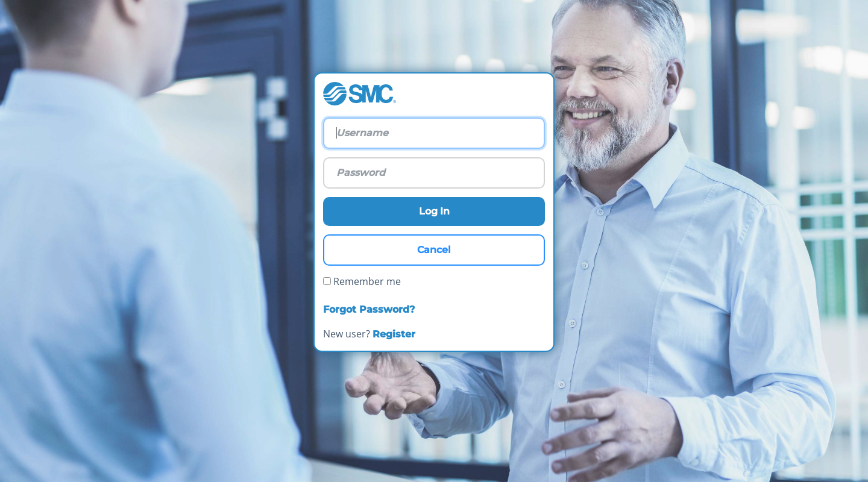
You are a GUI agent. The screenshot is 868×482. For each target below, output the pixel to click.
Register (394, 334)
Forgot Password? (369, 309)
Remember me (362, 281)
